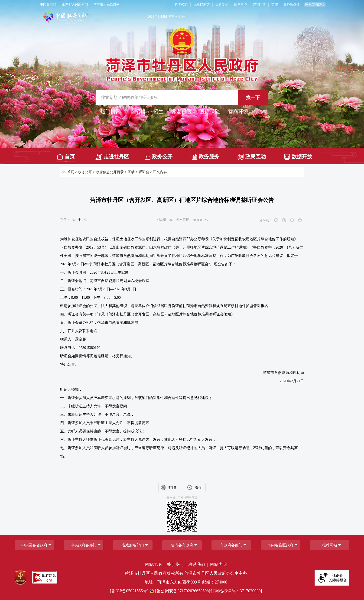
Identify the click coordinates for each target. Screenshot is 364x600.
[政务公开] (159, 155)
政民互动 (252, 157)
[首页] (66, 155)
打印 (172, 488)
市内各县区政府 (280, 545)
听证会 (144, 172)
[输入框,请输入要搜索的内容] (182, 97)
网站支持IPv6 (315, 5)
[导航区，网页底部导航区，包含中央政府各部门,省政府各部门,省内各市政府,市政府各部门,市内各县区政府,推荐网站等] (182, 545)
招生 (158, 112)
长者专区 (222, 5)
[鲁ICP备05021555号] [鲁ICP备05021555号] (129, 591)
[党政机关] (20, 578)
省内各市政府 (182, 545)
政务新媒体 (292, 5)
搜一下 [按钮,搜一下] (253, 97)
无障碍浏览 (201, 5)
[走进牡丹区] (112, 155)
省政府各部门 (133, 545)
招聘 (140, 112)
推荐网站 (330, 545)
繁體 (275, 5)
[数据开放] (298, 155)
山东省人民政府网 (75, 5)
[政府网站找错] (45, 578)
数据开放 (298, 157)
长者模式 (181, 5)
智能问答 (259, 5)
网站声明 (218, 564)
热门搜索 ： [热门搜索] (114, 112)
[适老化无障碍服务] (332, 578)
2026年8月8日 (157, 17)
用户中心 (240, 5)
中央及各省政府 (34, 545)
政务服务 (205, 157)
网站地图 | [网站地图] (155, 564)
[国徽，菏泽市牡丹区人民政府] (182, 54)
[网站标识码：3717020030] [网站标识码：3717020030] (238, 591)
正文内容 (160, 172)
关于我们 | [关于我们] (177, 564)
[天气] (234, 19)
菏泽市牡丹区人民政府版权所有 (154, 573)
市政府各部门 (231, 545)
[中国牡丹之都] (84, 19)
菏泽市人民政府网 (107, 5)
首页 (66, 157)
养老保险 (182, 112)
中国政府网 (48, 5)
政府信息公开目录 (110, 172)
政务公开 (159, 157)
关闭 (199, 488)
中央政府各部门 (84, 545)
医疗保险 (210, 112)
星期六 (173, 17)
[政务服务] (205, 155)
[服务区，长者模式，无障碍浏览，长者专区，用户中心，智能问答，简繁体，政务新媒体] (247, 5)
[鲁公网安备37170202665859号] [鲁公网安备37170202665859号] (181, 591)
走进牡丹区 (112, 157)
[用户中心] (241, 5)
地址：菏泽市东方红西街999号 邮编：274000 (186, 582)
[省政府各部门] (133, 545)
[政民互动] (252, 155)
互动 (131, 172)
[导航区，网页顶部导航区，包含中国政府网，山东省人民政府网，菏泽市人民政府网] (103, 5)
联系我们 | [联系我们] (199, 564)
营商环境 (238, 112)
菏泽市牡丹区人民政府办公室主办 (216, 573)
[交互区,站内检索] (182, 97)
